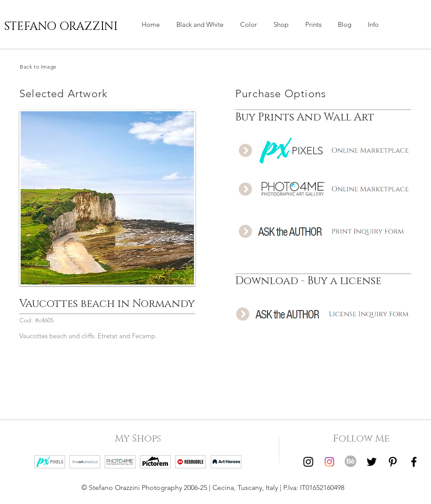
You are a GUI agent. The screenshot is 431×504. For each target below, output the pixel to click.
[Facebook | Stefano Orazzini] (414, 462)
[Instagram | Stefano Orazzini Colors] (329, 462)
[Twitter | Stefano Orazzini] (372, 462)
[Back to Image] (62, 67)
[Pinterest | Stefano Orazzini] (393, 462)
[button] (281, 25)
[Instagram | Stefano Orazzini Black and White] (308, 462)
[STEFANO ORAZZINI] (61, 27)
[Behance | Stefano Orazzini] (351, 462)
